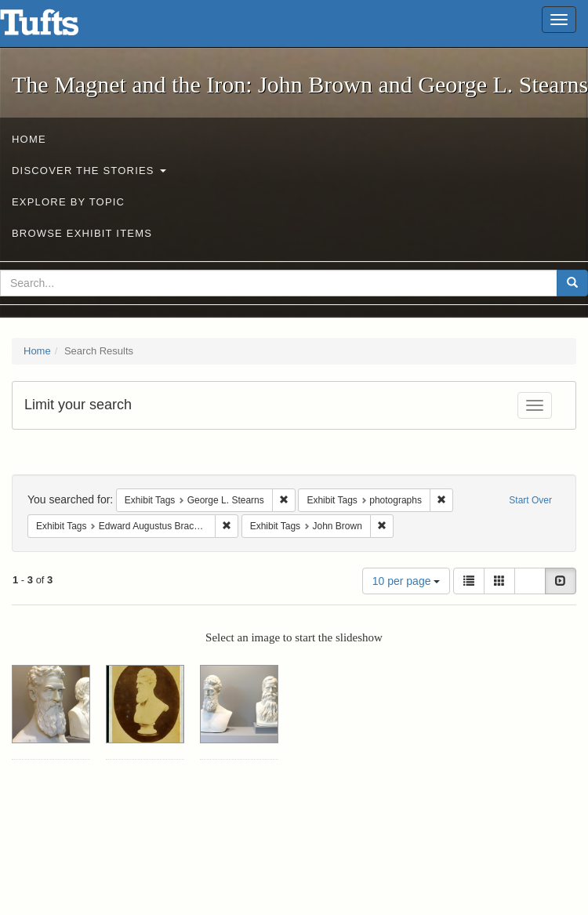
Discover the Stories (89, 171)
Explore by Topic (68, 202)
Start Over (530, 500)
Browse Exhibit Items (82, 233)
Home (29, 139)
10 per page (407, 581)
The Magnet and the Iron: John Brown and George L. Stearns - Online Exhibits (59, 27)
